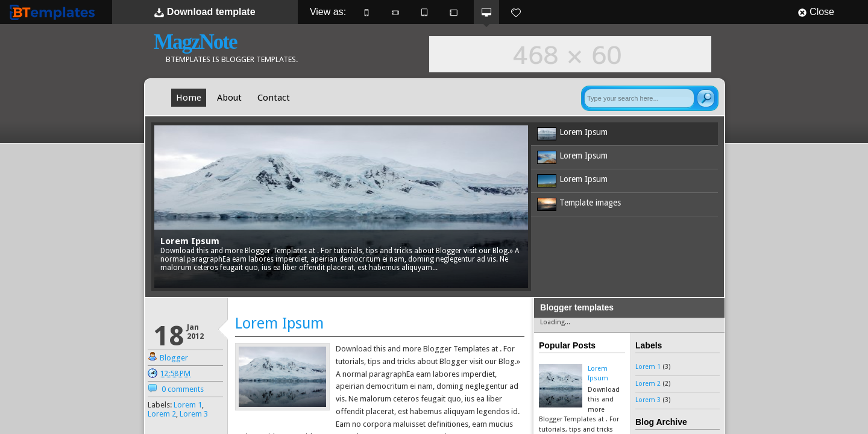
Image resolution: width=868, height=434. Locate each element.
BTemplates (55, 12)
